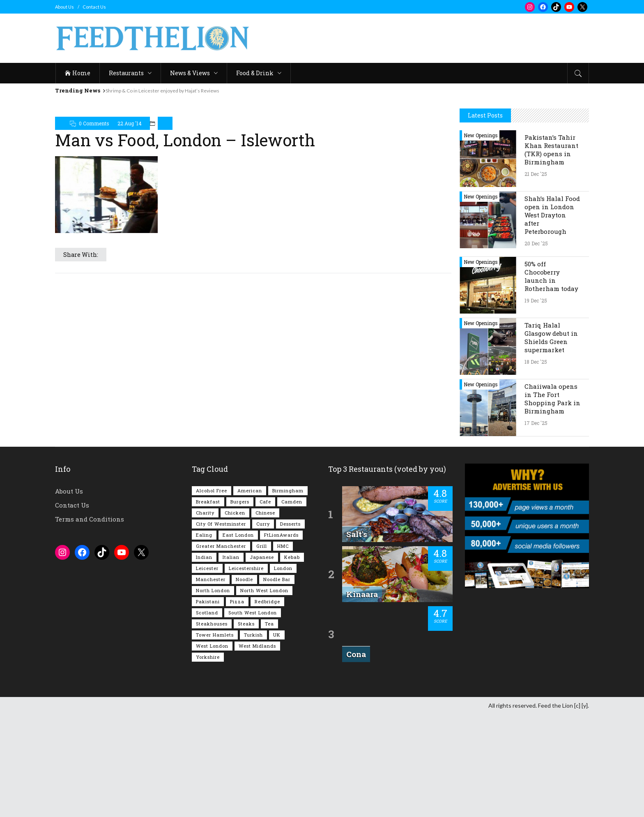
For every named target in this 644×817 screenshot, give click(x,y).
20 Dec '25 (536, 346)
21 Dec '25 (536, 277)
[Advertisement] (439, 38)
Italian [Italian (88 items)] (231, 660)
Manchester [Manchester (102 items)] (211, 682)
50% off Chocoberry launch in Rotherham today (551, 379)
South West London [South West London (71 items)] (253, 715)
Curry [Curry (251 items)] (263, 627)
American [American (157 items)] (250, 593)
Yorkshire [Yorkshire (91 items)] (208, 760)
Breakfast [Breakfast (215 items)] (208, 604)
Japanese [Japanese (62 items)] (262, 660)
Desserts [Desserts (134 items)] (290, 627)
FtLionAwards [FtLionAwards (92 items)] (281, 638)
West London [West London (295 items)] (212, 749)
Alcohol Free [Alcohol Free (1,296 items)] (212, 593)
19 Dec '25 (536, 403)
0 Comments (94, 123)
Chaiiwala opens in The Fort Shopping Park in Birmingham (552, 501)
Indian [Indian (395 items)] (204, 660)
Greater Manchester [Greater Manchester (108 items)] (221, 649)
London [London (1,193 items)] (283, 671)
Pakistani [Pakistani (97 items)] (208, 704)
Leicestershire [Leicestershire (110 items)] (246, 671)
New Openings (481, 238)
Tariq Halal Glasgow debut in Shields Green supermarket (551, 440)
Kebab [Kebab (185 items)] (292, 660)
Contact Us (94, 7)
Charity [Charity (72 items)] (205, 615)
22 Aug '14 (130, 123)
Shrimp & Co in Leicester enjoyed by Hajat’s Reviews (162, 91)
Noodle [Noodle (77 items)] (244, 682)
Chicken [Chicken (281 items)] (235, 615)
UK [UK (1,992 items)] (277, 737)
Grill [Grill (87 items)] (262, 649)
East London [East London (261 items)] (238, 638)
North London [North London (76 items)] (213, 693)
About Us (64, 7)
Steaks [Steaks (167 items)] (246, 726)
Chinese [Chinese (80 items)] (265, 615)
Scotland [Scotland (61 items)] (207, 715)
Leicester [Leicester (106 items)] (207, 671)
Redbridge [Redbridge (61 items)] (267, 704)
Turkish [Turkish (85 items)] (253, 737)
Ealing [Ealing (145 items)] (204, 638)
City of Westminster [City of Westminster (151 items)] (221, 627)
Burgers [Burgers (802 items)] (240, 604)
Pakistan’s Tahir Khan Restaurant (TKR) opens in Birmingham (551, 252)
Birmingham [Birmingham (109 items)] (288, 593)
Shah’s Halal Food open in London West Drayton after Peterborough (552, 318)
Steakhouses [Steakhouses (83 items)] (212, 726)
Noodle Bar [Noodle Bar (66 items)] (277, 682)
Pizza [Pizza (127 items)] (237, 704)
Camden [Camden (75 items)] (292, 604)
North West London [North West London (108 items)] (264, 693)
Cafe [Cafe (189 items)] (265, 604)
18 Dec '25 (536, 464)
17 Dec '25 (536, 526)
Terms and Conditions (90, 622)
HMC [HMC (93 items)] (283, 649)
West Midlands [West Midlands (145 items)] (257, 749)
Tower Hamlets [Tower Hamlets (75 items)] (215, 737)
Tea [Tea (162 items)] (269, 726)
